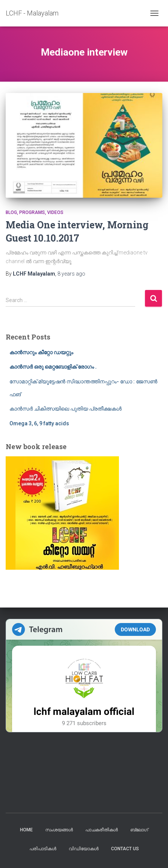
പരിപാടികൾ (43, 849)
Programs (32, 212)
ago (71, 274)
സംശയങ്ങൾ (59, 830)
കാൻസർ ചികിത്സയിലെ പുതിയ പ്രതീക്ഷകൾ (66, 409)
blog (11, 212)
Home (26, 830)
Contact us (125, 849)
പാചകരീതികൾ (102, 830)
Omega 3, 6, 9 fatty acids (39, 423)
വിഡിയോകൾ (84, 849)
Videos (55, 212)
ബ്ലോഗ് (139, 830)
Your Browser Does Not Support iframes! (84, 676)
